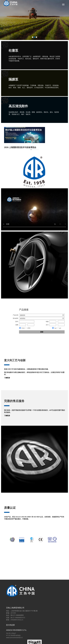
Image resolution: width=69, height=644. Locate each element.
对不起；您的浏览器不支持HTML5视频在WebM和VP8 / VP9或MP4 (34, 210)
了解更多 (7, 378)
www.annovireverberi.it (14, 637)
